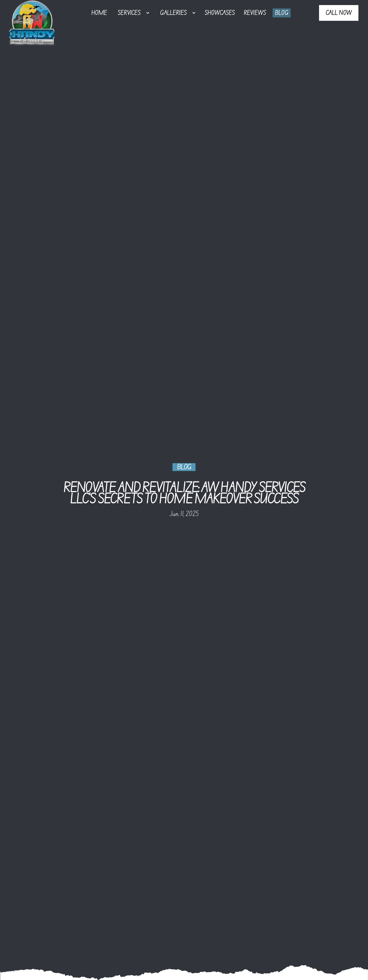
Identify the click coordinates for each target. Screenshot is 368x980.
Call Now (339, 13)
